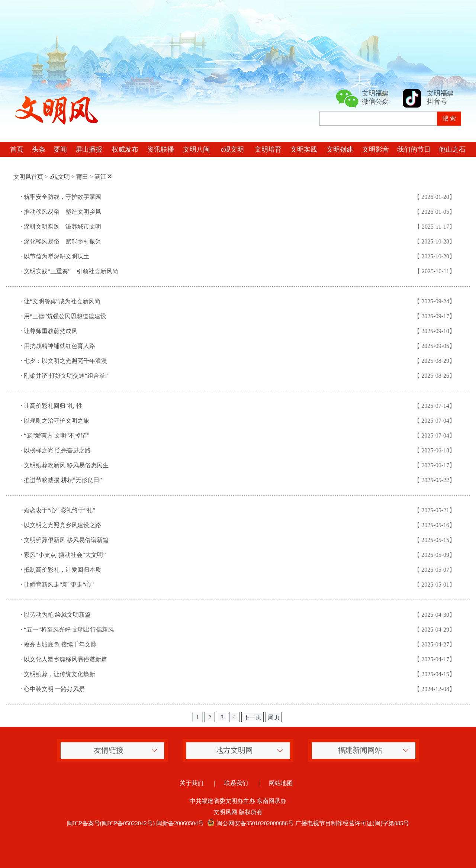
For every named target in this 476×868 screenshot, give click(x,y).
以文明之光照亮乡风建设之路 (62, 525)
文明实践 (304, 149)
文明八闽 (196, 149)
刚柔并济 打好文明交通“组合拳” (66, 376)
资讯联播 (161, 149)
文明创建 (340, 149)
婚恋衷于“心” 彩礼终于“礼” (59, 510)
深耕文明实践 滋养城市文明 (62, 227)
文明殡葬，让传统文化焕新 (59, 674)
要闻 (60, 149)
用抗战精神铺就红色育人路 (59, 346)
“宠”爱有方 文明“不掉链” (57, 435)
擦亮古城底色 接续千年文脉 (60, 644)
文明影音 (376, 149)
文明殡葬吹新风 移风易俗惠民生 (66, 465)
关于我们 (192, 783)
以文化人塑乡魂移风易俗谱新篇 (65, 659)
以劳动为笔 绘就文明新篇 (57, 615)
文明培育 (268, 149)
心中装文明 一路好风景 (54, 689)
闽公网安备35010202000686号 (250, 823)
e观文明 (232, 149)
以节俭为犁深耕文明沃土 (57, 256)
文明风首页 (28, 177)
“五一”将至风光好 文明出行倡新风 (69, 630)
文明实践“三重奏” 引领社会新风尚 (71, 271)
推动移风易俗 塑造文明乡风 (62, 212)
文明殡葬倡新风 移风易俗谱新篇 (66, 540)
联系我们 (236, 783)
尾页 (274, 717)
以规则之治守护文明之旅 (57, 421)
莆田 (82, 177)
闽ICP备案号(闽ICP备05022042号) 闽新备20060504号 (135, 823)
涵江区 (103, 177)
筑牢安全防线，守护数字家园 (62, 197)
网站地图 (281, 783)
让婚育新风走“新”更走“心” (59, 585)
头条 (39, 149)
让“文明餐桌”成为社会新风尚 (62, 301)
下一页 (253, 717)
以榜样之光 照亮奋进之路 (57, 450)
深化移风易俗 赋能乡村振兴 (62, 241)
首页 (17, 149)
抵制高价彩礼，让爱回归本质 (62, 570)
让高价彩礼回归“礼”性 (53, 406)
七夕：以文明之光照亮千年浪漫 (65, 361)
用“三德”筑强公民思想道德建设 (65, 316)
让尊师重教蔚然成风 (51, 331)
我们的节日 (414, 149)
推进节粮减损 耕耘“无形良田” (63, 480)
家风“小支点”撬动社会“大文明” (65, 555)
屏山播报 (89, 149)
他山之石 (452, 149)
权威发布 (125, 149)
